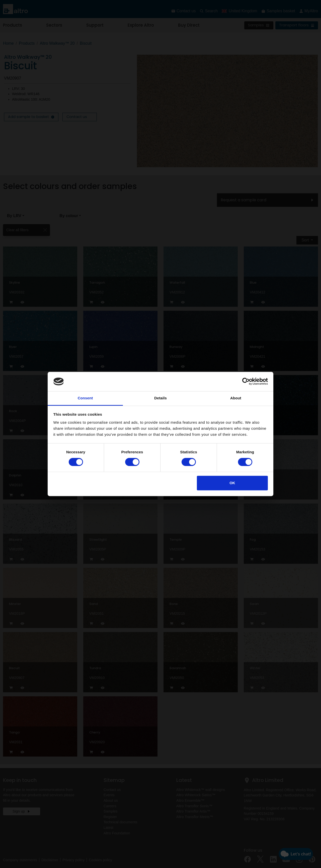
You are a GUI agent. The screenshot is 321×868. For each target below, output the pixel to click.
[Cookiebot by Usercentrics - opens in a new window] (246, 382)
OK (232, 483)
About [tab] (236, 398)
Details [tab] (160, 398)
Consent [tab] (85, 398)
